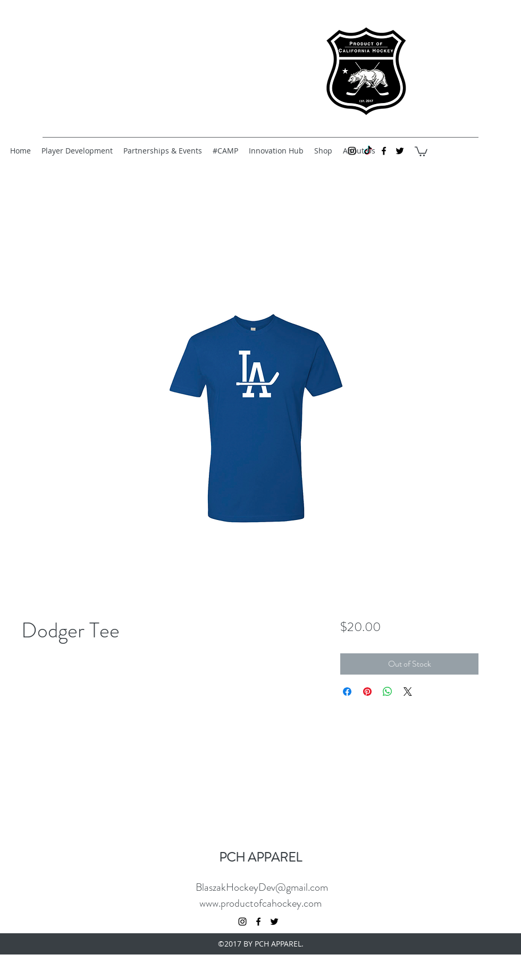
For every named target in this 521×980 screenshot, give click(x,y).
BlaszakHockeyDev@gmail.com (262, 887)
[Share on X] (408, 692)
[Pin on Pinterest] (367, 692)
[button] (421, 151)
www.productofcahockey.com (260, 903)
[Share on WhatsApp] (388, 692)
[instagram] (352, 151)
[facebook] (384, 151)
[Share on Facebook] (347, 692)
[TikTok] (368, 151)
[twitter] (400, 151)
